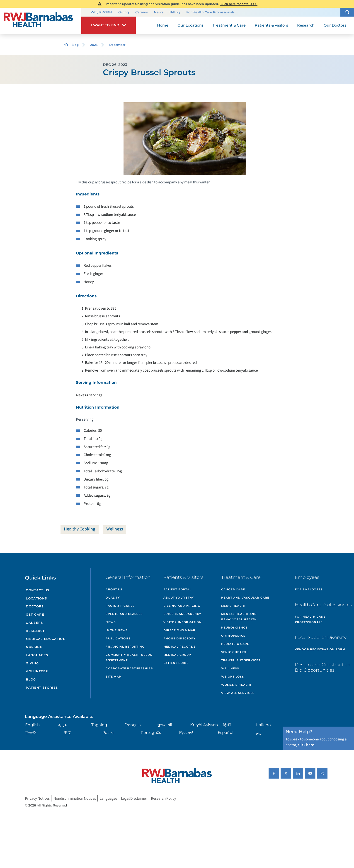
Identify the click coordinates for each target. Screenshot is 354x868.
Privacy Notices (37, 799)
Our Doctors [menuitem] (335, 25)
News (159, 12)
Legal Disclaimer (134, 799)
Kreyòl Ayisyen (204, 725)
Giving (124, 12)
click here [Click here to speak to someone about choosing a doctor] (306, 745)
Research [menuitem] (306, 25)
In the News (117, 630)
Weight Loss (233, 677)
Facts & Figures (120, 606)
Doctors (35, 606)
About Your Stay (179, 598)
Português (151, 732)
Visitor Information (183, 622)
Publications (118, 638)
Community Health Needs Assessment (129, 657)
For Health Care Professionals (210, 12)
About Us (114, 589)
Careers (142, 12)
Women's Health (236, 685)
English (33, 725)
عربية (63, 725)
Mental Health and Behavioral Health (239, 617)
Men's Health (233, 606)
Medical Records (179, 647)
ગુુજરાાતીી (165, 725)
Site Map (113, 677)
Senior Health (235, 652)
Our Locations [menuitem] (190, 25)
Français (132, 725)
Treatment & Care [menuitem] (229, 25)
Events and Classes (124, 614)
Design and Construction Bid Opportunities (323, 667)
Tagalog (99, 725)
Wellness (115, 529)
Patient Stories (42, 688)
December (117, 45)
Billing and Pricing (182, 606)
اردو (259, 732)
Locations (36, 598)
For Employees (309, 589)
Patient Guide (176, 663)
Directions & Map (179, 630)
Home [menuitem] (163, 25)
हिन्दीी (227, 725)
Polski (108, 732)
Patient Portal (177, 589)
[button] (347, 12)
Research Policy (164, 799)
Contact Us (38, 590)
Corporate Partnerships (129, 668)
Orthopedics (233, 636)
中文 (68, 732)
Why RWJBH (101, 12)
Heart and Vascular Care (245, 598)
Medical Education (46, 639)
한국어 (31, 732)
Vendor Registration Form (320, 649)
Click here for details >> (239, 4)
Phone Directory (179, 638)
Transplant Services (241, 660)
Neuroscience (234, 628)
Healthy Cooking (80, 529)
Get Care (35, 614)
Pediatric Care (235, 644)
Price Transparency (182, 614)
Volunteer (37, 671)
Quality (113, 598)
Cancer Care (233, 589)
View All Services (238, 693)
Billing (175, 12)
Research (36, 631)
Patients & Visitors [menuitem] (271, 25)
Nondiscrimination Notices (75, 799)
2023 (94, 45)
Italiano (263, 725)
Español (226, 732)
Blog (75, 45)
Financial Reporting (125, 647)
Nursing (34, 647)
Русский (186, 732)
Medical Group (177, 655)
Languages (37, 655)
